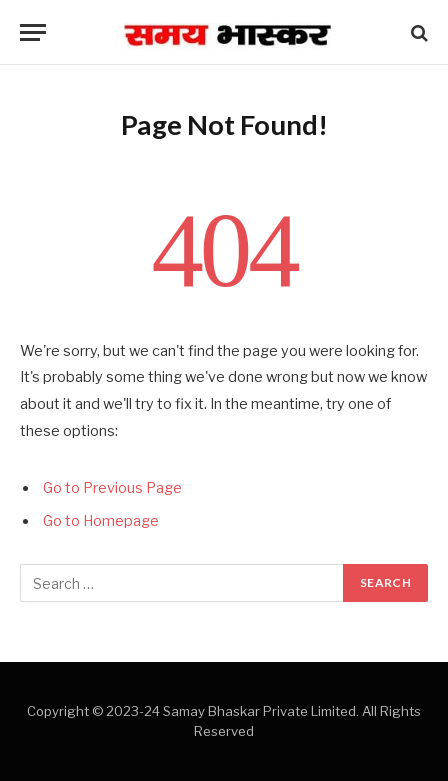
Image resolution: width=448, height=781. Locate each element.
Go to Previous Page (112, 488)
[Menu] (33, 32)
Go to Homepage (101, 521)
